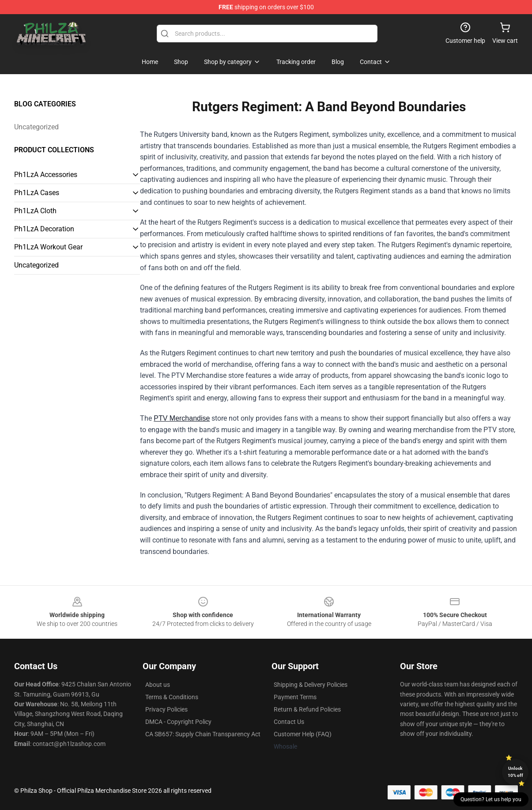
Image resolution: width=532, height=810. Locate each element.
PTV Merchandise (182, 418)
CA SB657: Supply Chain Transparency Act (203, 734)
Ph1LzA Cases (37, 193)
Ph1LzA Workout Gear (48, 247)
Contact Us (289, 722)
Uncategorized (36, 127)
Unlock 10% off (515, 772)
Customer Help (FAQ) (303, 734)
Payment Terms (295, 697)
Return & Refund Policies (307, 709)
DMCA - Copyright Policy (178, 722)
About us (158, 685)
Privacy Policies (166, 709)
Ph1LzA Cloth (35, 211)
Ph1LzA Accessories (46, 175)
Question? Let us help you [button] (491, 799)
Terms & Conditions (172, 697)
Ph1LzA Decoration (44, 229)
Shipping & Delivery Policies (311, 685)
